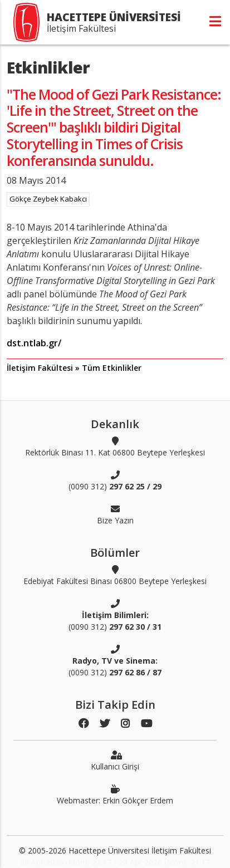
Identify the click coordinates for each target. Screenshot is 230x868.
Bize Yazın (115, 514)
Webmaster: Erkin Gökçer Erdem (115, 795)
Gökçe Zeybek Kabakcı (48, 199)
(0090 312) (115, 480)
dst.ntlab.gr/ (34, 343)
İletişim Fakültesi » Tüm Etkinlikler (74, 368)
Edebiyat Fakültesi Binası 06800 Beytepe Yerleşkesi (115, 575)
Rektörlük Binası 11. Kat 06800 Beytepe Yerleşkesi (115, 447)
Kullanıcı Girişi (115, 761)
